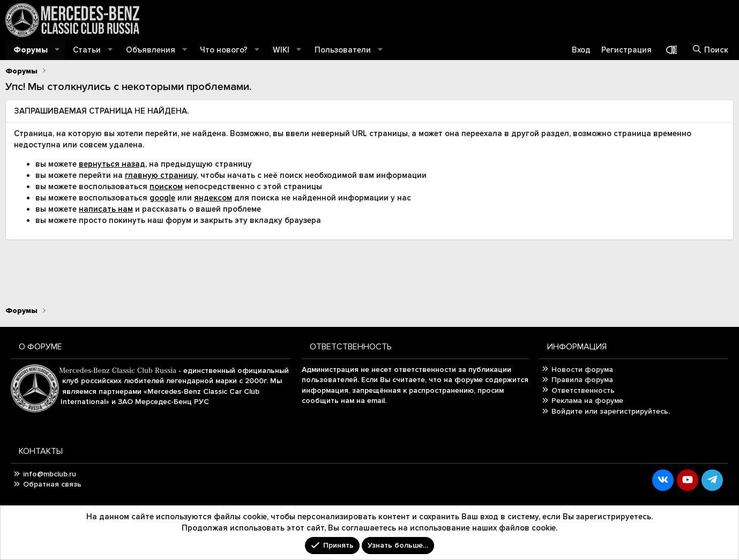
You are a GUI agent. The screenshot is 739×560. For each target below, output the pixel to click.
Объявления (151, 50)
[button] (57, 50)
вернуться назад (112, 164)
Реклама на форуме (587, 401)
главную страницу (161, 175)
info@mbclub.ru (50, 474)
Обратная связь (52, 484)
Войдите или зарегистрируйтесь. (611, 411)
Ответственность (583, 390)
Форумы (31, 50)
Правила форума (582, 380)
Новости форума (582, 369)
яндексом (213, 198)
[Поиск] (710, 50)
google (162, 198)
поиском (166, 186)
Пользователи (343, 50)
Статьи (87, 50)
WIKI (281, 50)
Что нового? (224, 50)
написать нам (106, 209)
